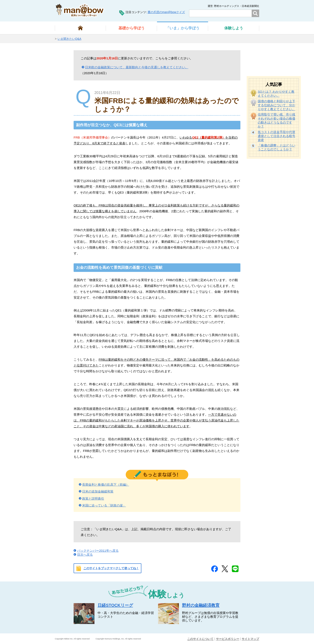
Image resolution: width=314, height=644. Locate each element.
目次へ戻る (85, 555)
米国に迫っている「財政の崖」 (104, 505)
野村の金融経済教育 (201, 605)
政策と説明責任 (93, 498)
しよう (234, 28)
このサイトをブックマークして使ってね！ (111, 568)
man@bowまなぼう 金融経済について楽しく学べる (80, 10)
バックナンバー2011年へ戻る (98, 551)
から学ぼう (132, 28)
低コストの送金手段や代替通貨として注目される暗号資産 (276, 136)
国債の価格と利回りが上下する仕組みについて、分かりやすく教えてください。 (276, 105)
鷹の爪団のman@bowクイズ (166, 12)
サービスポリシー (228, 639)
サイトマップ (250, 639)
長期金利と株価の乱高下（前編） (106, 485)
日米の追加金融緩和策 (98, 491)
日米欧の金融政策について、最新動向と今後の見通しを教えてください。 (137, 67)
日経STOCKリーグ (115, 605)
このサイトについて (200, 639)
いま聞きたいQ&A (69, 39)
